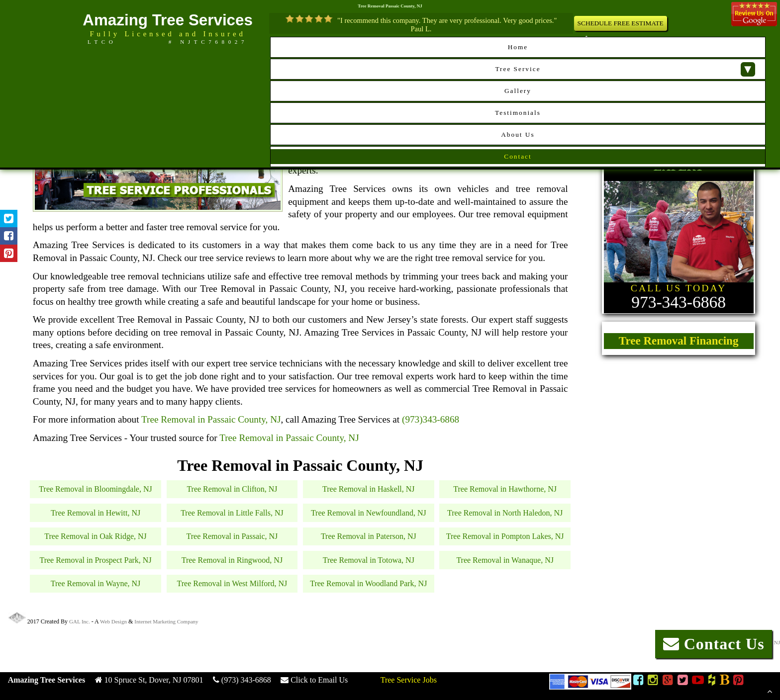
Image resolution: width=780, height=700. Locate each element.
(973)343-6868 (431, 419)
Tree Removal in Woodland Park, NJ (368, 583)
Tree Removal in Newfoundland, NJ (369, 513)
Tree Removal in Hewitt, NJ (96, 513)
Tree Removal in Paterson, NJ (369, 536)
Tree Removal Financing (679, 341)
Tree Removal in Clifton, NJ (232, 489)
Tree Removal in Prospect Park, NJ (95, 560)
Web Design (113, 621)
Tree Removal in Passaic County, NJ (211, 419)
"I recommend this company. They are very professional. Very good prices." (447, 20)
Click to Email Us (319, 680)
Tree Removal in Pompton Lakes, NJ (505, 536)
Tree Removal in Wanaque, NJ (505, 560)
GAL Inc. (80, 621)
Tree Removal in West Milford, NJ (232, 583)
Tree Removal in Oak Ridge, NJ (96, 536)
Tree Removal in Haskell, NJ (369, 489)
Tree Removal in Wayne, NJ (96, 583)
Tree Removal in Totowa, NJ (369, 560)
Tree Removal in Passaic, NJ (232, 536)
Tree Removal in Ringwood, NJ (232, 560)
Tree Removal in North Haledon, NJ (505, 513)
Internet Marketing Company (166, 621)
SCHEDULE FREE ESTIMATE (621, 23)
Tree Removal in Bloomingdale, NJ (95, 489)
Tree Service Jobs (409, 680)
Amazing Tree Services (168, 20)
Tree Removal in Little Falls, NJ (232, 513)
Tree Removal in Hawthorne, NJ (505, 489)
